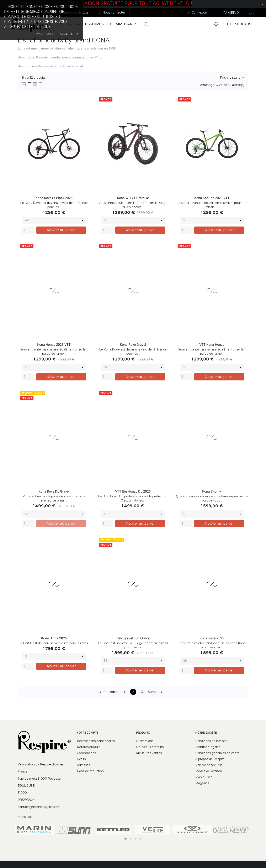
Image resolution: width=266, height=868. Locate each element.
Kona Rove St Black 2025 (54, 198)
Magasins (202, 783)
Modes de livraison (209, 771)
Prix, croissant (230, 78)
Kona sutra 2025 (212, 638)
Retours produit (88, 747)
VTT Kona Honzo (212, 345)
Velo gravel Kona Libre (133, 638)
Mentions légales (208, 747)
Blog (251, 14)
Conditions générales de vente (217, 753)
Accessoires (90, 24)
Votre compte (88, 733)
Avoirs (81, 759)
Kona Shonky (212, 491)
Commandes (86, 753)
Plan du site (204, 777)
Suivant (156, 692)
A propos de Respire (210, 759)
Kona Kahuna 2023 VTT (212, 198)
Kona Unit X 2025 (54, 638)
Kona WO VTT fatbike (133, 198)
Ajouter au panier (61, 230)
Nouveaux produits (150, 747)
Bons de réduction (90, 771)
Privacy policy (43, 33)
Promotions (145, 741)
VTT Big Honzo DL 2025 (133, 491)
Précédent (109, 692)
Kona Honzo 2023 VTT (54, 345)
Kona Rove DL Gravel (54, 491)
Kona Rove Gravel (133, 345)
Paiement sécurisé (209, 765)
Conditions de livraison (211, 741)
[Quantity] (28, 230)
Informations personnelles (96, 741)
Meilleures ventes (149, 753)
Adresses (83, 765)
